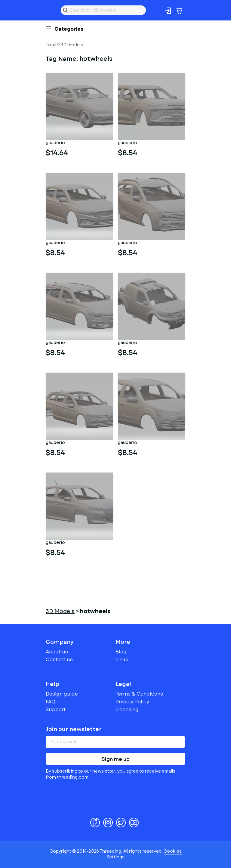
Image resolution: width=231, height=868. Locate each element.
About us (57, 652)
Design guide (62, 694)
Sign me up (116, 759)
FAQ (51, 702)
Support (56, 710)
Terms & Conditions (139, 694)
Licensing (127, 710)
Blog (121, 652)
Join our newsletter (74, 729)
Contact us (59, 660)
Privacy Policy (132, 702)
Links (122, 660)
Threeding (51, 10)
